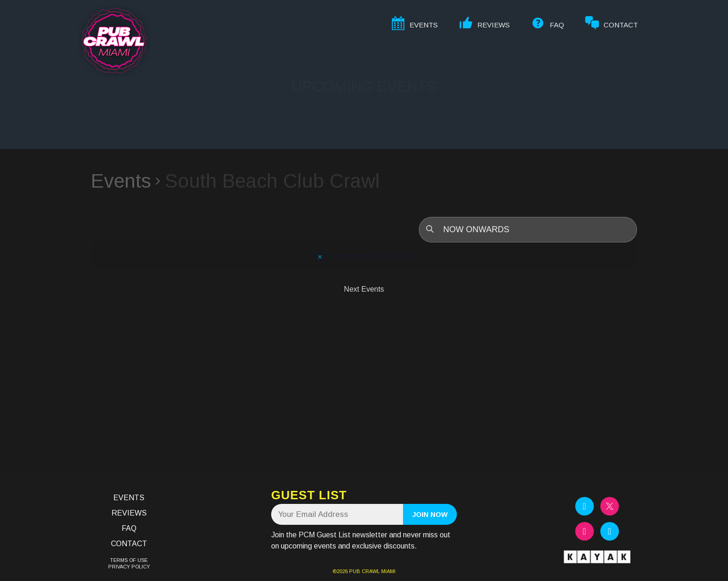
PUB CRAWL (364, 571)
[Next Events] (364, 289)
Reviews (129, 513)
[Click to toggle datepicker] (528, 230)
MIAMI (388, 571)
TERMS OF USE (129, 560)
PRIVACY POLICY (129, 567)
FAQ (129, 528)
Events (121, 181)
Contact (129, 544)
